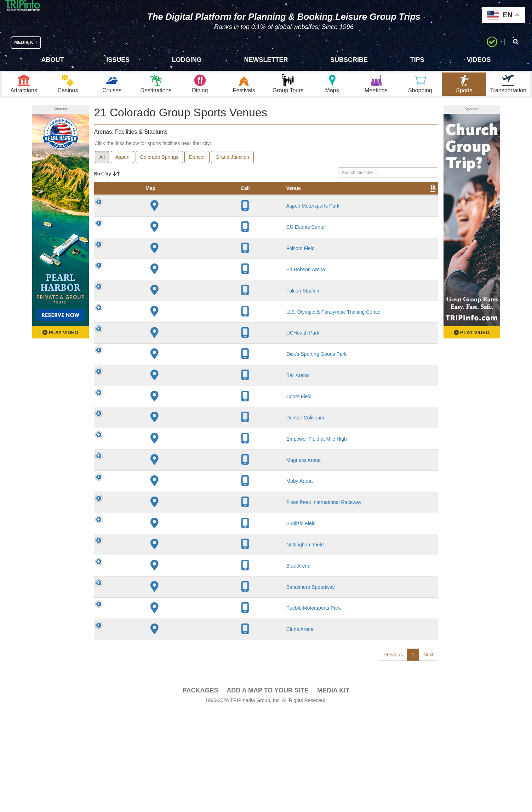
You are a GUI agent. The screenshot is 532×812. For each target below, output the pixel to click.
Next (428, 755)
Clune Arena (150, 730)
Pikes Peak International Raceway (150, 572)
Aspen (122, 163)
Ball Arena (148, 404)
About (53, 60)
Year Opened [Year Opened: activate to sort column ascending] (219, 198)
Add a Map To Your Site (268, 791)
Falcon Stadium (153, 310)
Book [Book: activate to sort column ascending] (392, 201)
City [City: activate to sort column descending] (184, 201)
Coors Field (149, 428)
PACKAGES (201, 791)
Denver (197, 163)
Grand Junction (232, 163)
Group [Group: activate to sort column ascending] (419, 201)
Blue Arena (148, 660)
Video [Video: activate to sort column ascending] (366, 201)
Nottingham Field (155, 630)
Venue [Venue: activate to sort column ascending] (144, 201)
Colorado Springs (159, 163)
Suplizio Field (151, 602)
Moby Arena (150, 541)
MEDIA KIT (29, 42)
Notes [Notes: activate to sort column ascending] (285, 201)
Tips (417, 60)
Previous (393, 755)
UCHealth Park (153, 358)
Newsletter (266, 60)
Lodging (187, 60)
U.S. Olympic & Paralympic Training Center (153, 334)
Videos (479, 60)
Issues (118, 60)
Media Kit (333, 791)
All (102, 163)
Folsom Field (150, 267)
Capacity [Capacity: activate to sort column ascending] (254, 201)
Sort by (107, 180)
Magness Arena (153, 514)
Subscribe (349, 60)
